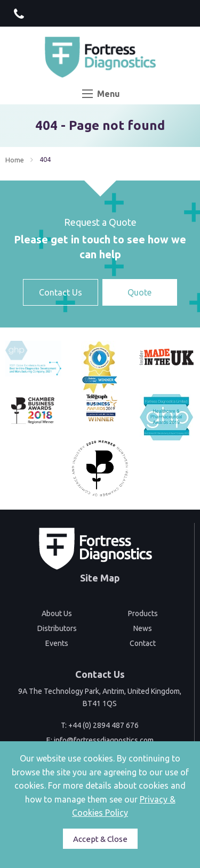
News (143, 628)
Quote (139, 292)
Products (143, 613)
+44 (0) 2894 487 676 (103, 725)
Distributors (57, 628)
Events (57, 643)
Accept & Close (100, 839)
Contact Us (61, 292)
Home (15, 160)
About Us (57, 613)
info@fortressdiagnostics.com (104, 740)
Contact (143, 643)
